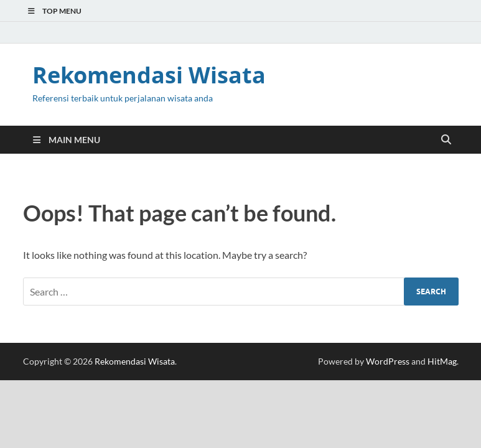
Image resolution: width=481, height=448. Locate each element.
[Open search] (446, 140)
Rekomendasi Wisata (149, 75)
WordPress (388, 361)
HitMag (442, 361)
